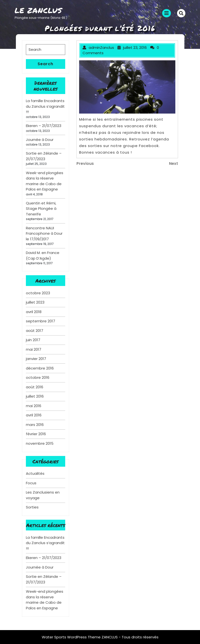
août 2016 (35, 387)
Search (45, 64)
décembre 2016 (40, 368)
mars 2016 (35, 425)
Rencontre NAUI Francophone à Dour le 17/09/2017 (44, 233)
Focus (31, 483)
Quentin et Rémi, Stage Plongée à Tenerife (41, 209)
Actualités (35, 473)
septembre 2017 (41, 321)
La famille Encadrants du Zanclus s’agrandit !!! (45, 106)
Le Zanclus (38, 10)
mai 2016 (34, 406)
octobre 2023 (38, 293)
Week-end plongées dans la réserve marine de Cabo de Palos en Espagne (45, 181)
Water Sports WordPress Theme (72, 637)
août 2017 (35, 331)
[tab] (167, 13)
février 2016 (36, 434)
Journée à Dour (40, 140)
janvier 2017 (36, 359)
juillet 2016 (35, 396)
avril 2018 (34, 312)
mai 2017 (34, 349)
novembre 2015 (40, 443)
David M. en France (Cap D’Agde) (43, 255)
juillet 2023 (35, 302)
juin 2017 (33, 340)
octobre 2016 (38, 377)
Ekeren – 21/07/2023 (44, 126)
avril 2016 (34, 415)
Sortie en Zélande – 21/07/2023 (44, 156)
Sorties (32, 507)
